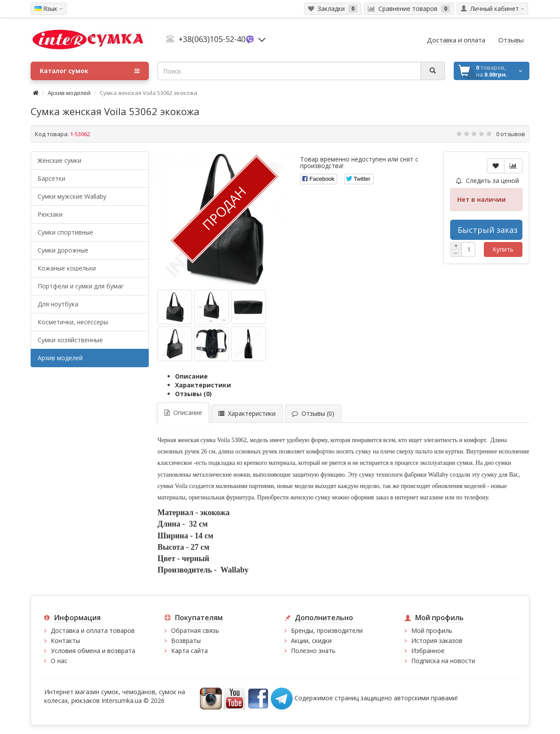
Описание (191, 376)
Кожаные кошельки (67, 268)
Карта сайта (189, 651)
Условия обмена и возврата (93, 651)
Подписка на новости (443, 661)
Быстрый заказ (488, 230)
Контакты (65, 641)
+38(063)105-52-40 (212, 39)
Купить (503, 249)
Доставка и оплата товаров (93, 630)
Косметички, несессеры (73, 322)
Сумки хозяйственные (70, 340)
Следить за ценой (487, 181)
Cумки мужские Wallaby (72, 196)
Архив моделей (69, 93)
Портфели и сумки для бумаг (81, 286)
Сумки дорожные (63, 250)
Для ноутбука (58, 304)
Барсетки (51, 178)
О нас (59, 661)
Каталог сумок (90, 71)
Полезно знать (313, 651)
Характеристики (203, 385)
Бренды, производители (327, 630)
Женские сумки (59, 160)
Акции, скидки (311, 641)
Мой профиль (432, 630)
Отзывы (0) (193, 394)
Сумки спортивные (65, 232)
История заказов (437, 641)
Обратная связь (195, 630)
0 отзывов (511, 134)
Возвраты (186, 641)
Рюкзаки (50, 214)
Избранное (428, 651)
